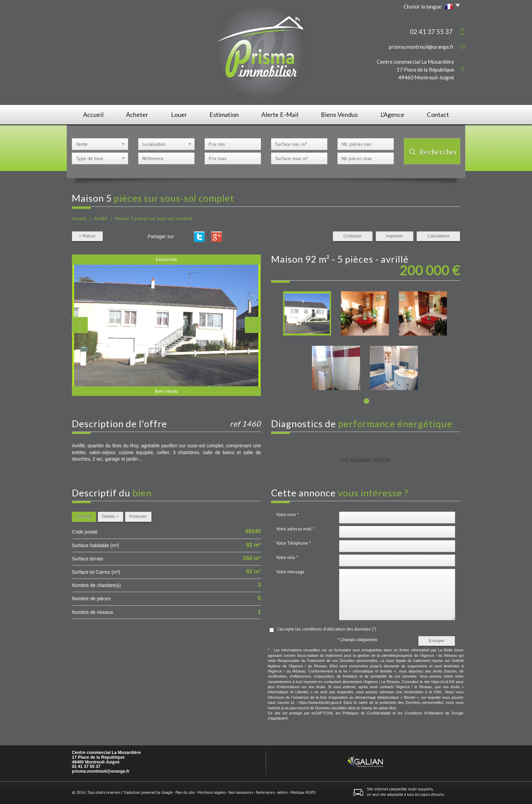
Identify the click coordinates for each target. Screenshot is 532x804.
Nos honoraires (241, 792)
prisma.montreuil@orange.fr (421, 47)
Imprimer (395, 236)
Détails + (110, 516)
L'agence (392, 114)
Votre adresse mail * (295, 529)
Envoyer (437, 641)
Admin (283, 792)
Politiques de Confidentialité (367, 713)
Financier (138, 516)
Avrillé (101, 218)
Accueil (93, 114)
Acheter (137, 114)
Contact (438, 114)
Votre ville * (287, 558)
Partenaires (265, 792)
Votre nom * (287, 515)
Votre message (290, 572)
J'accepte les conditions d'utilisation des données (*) (327, 629)
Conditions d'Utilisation (424, 713)
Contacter (353, 236)
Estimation (224, 114)
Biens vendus (339, 114)
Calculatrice (438, 236)
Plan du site (185, 792)
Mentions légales (212, 792)
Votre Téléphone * (294, 543)
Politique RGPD (303, 792)
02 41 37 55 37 (86, 767)
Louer (179, 114)
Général (84, 516)
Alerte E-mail (280, 114)
